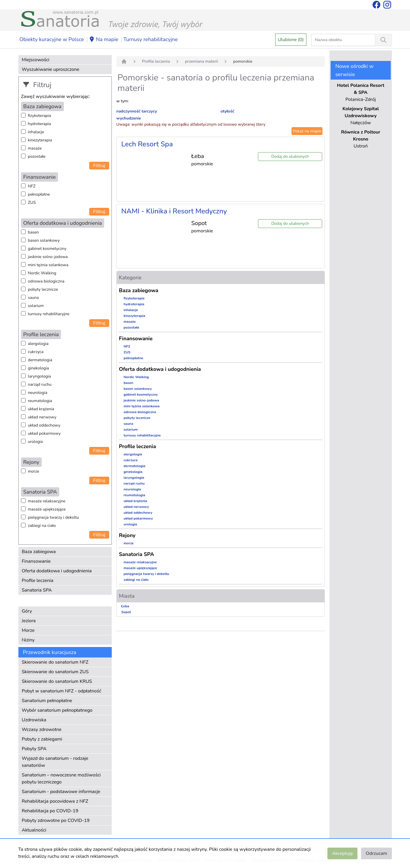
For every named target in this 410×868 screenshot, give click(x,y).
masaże (35, 148)
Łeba (125, 606)
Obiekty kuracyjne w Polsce (52, 39)
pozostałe (37, 156)
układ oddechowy (44, 425)
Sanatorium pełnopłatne (47, 701)
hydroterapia (40, 124)
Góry (27, 611)
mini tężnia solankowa (48, 265)
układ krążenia (41, 409)
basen (34, 232)
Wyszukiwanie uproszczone (51, 69)
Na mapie (104, 40)
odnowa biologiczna (46, 281)
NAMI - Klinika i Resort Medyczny (174, 211)
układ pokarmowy (44, 433)
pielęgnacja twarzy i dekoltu (54, 517)
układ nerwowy (42, 417)
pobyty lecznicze (43, 289)
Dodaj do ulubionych (290, 156)
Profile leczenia (38, 581)
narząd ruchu (40, 384)
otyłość (227, 111)
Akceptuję (342, 853)
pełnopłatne (39, 194)
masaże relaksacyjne (47, 501)
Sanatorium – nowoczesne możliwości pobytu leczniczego (61, 778)
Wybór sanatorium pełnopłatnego (57, 710)
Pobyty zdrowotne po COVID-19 (56, 820)
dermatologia (40, 360)
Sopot (126, 612)
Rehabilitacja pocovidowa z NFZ (55, 801)
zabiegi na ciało (42, 526)
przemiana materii (201, 61)
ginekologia (39, 368)
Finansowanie (36, 561)
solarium (36, 306)
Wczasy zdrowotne (42, 730)
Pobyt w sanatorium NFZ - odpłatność (62, 691)
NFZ (32, 186)
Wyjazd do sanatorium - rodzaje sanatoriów (55, 762)
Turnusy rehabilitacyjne (151, 39)
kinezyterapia (40, 140)
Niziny (28, 640)
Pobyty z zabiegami (42, 739)
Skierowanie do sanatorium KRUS (57, 681)
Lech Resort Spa (147, 144)
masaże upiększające (47, 509)
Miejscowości (36, 60)
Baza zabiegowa (39, 552)
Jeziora (29, 621)
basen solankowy (44, 240)
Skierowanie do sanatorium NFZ (55, 662)
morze (34, 471)
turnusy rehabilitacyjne (49, 314)
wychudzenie (129, 118)
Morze (28, 630)
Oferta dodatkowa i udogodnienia (57, 571)
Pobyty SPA (34, 749)
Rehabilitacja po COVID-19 (50, 811)
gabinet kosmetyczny (47, 249)
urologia (35, 442)
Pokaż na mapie (307, 131)
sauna (33, 298)
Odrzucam (376, 853)
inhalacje (36, 132)
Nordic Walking (42, 273)
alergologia (38, 344)
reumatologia (40, 401)
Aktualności (34, 830)
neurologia (38, 393)
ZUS (32, 202)
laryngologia (40, 376)
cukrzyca (36, 352)
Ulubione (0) (291, 40)
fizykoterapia (40, 116)
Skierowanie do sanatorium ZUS (55, 672)
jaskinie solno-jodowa (48, 257)
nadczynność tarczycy (137, 111)
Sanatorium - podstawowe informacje (61, 792)
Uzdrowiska (34, 720)
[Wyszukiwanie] (383, 40)
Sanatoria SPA (37, 590)
